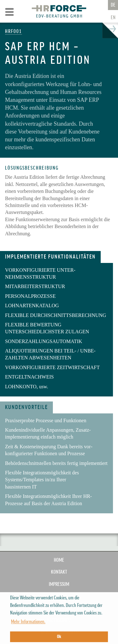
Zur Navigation (9, 12)
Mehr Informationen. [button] (28, 622)
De (113, 5)
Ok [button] (59, 637)
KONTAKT (59, 572)
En (113, 18)
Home (59, 560)
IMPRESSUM (59, 584)
